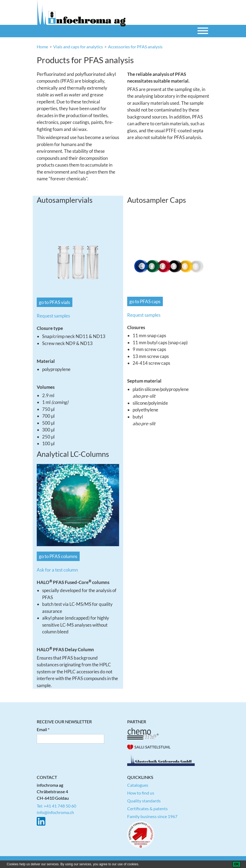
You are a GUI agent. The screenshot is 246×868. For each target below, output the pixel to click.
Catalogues (138, 785)
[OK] (237, 864)
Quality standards (144, 801)
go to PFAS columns (58, 556)
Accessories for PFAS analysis (135, 47)
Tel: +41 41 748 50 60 (56, 806)
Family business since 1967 (152, 816)
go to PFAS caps (145, 301)
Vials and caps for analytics (78, 47)
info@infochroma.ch (55, 812)
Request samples (53, 316)
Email (42, 729)
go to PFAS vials (54, 302)
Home (42, 47)
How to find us (141, 793)
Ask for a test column (57, 570)
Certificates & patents (147, 808)
